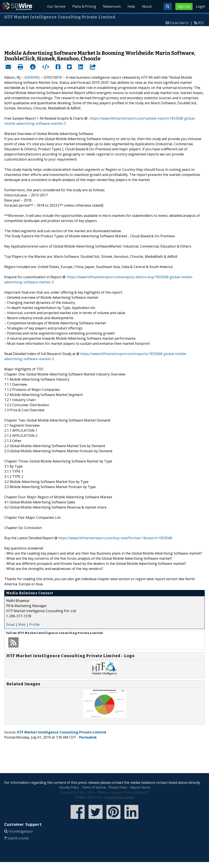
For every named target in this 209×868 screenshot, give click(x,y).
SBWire (17, 6)
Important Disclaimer (119, 797)
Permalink (88, 737)
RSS (201, 23)
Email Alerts (179, 23)
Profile (34, 625)
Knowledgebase (21, 831)
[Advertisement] (104, 36)
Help (131, 6)
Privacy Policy (118, 787)
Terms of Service (94, 787)
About (147, 6)
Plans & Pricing (84, 6)
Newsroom (112, 6)
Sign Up (184, 6)
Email (10, 625)
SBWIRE (32, 77)
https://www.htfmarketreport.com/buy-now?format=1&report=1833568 (115, 538)
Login (201, 6)
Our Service (56, 6)
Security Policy (69, 787)
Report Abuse (140, 787)
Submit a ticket (18, 838)
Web (22, 625)
